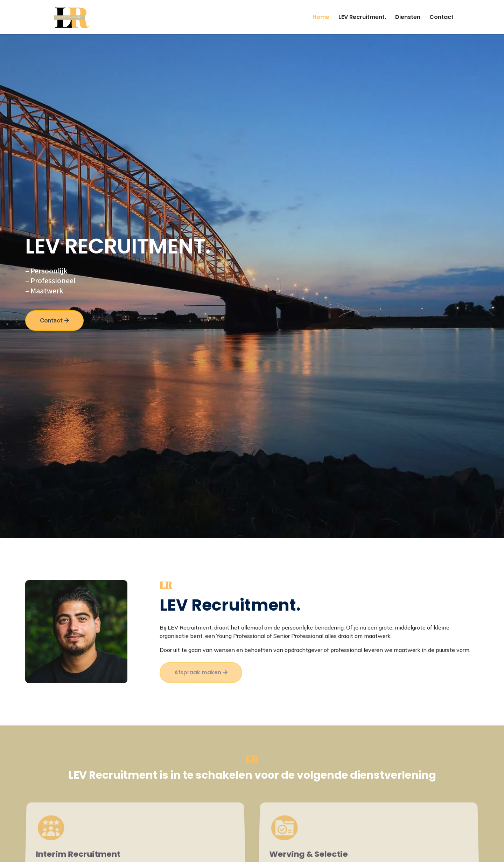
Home (321, 18)
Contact (442, 18)
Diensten (408, 18)
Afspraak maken (198, 672)
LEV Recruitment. (362, 18)
